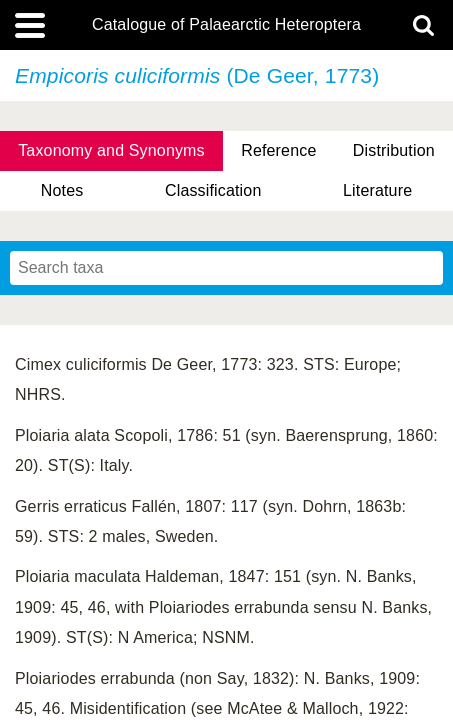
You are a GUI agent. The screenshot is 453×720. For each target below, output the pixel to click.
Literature (377, 190)
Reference (278, 150)
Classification (213, 190)
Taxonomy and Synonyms (111, 150)
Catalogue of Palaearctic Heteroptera (226, 25)
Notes (62, 190)
